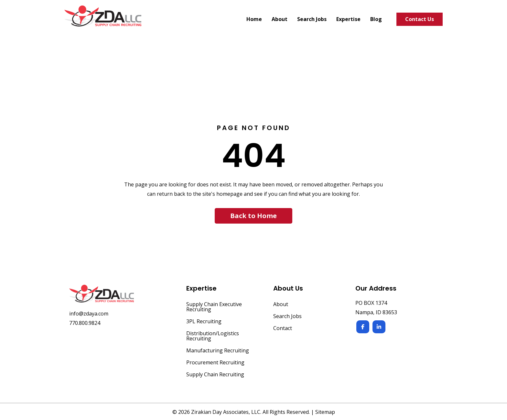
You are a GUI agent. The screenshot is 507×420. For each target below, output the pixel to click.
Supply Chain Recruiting (215, 375)
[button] (253, 216)
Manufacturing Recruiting (218, 351)
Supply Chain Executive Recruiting (214, 307)
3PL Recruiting (204, 322)
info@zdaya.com (89, 314)
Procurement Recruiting (215, 363)
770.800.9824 (85, 323)
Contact (283, 329)
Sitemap (325, 412)
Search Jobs (287, 317)
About (281, 305)
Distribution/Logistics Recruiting (213, 336)
